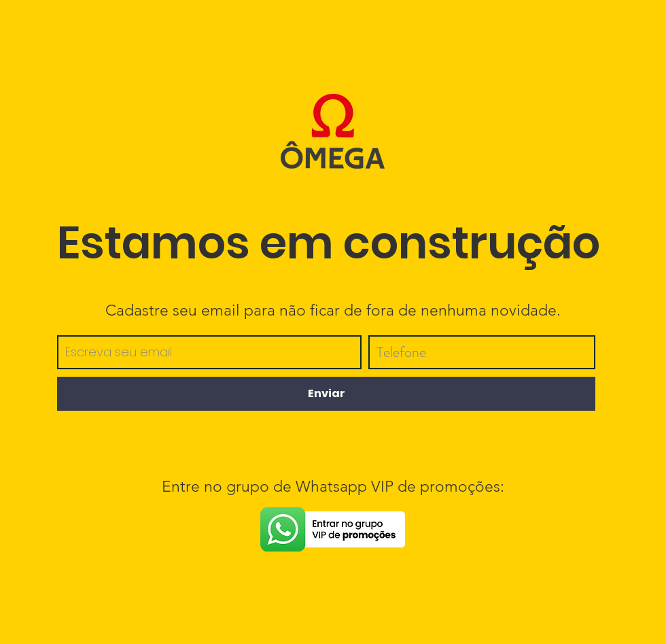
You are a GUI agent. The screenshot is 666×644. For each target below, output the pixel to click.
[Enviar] (326, 394)
